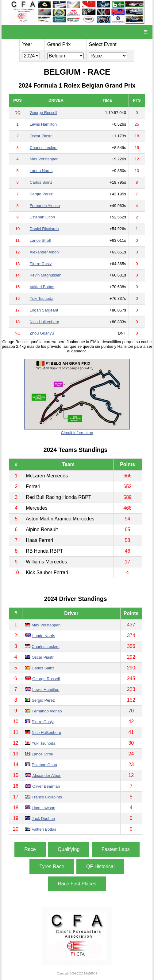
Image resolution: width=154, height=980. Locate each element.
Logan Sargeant (44, 310)
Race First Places (77, 884)
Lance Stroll (40, 240)
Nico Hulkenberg (44, 322)
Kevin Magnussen (46, 275)
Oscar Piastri (41, 136)
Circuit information (77, 433)
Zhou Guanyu (42, 333)
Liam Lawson (43, 808)
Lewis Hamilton (43, 124)
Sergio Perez (41, 194)
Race (30, 849)
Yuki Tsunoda (42, 298)
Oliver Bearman (46, 786)
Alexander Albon (44, 252)
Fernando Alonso (45, 206)
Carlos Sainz (41, 182)
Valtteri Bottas (42, 287)
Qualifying (69, 849)
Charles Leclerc (44, 148)
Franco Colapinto (47, 797)
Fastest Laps (116, 849)
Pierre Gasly (41, 264)
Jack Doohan (43, 819)
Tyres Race (52, 866)
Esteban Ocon (42, 217)
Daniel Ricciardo (44, 229)
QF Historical (100, 866)
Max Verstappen (44, 159)
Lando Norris (41, 171)
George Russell (44, 113)
